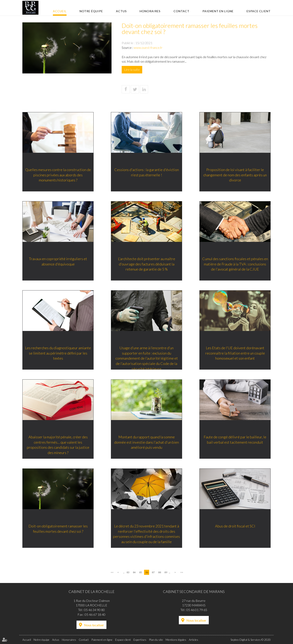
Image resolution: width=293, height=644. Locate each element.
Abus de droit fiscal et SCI (235, 526)
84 (134, 572)
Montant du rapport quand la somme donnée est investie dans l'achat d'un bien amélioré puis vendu (146, 442)
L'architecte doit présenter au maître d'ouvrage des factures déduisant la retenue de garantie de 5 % (147, 264)
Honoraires (150, 11)
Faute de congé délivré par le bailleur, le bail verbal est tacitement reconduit (235, 440)
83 (128, 572)
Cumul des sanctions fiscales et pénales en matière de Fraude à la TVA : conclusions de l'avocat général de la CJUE (235, 264)
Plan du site (156, 640)
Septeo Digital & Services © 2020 (251, 640)
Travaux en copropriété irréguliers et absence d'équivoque (58, 261)
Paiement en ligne (218, 11)
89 (166, 572)
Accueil (60, 11)
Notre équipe (91, 11)
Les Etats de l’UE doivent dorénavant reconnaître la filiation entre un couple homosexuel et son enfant (235, 353)
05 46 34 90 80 (94, 610)
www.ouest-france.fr (148, 47)
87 (153, 572)
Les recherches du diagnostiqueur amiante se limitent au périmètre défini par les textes (58, 353)
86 (147, 572)
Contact (181, 11)
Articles (194, 640)
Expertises (140, 640)
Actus (121, 11)
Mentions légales (176, 640)
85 (141, 572)
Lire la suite (132, 69)
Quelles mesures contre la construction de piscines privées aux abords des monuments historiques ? (58, 175)
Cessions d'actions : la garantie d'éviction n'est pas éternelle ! (147, 172)
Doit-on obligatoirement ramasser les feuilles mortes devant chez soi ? (58, 529)
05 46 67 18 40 (95, 614)
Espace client (259, 11)
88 (160, 572)
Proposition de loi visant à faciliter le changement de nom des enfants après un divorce (235, 175)
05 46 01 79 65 (197, 610)
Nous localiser (94, 625)
